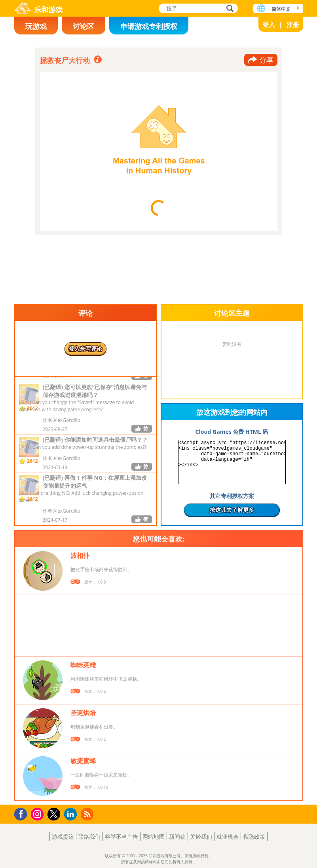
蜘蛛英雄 (83, 665)
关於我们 (201, 837)
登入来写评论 (85, 348)
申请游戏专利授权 (149, 26)
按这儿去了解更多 (232, 510)
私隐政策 (254, 837)
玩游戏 (36, 26)
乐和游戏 (48, 10)
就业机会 (228, 837)
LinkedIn (72, 814)
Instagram (38, 814)
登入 (269, 25)
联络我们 (89, 837)
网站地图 (154, 837)
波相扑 (80, 555)
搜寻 (229, 9)
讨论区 (84, 26)
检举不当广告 (121, 837)
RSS (88, 814)
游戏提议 (63, 837)
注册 (293, 25)
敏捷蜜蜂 (83, 761)
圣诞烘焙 (83, 713)
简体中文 (281, 9)
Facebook (23, 813)
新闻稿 (177, 837)
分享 (266, 60)
